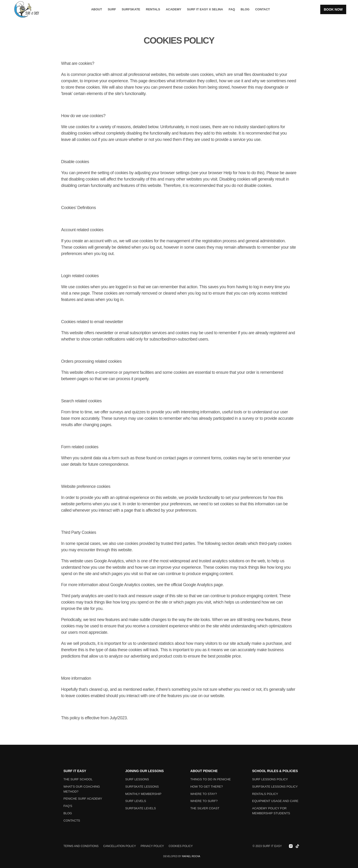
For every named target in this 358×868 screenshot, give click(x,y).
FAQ (232, 9)
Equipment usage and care (275, 801)
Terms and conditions (81, 846)
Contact (263, 9)
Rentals (153, 9)
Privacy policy (152, 846)
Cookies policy (181, 846)
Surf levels (136, 801)
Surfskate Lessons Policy (275, 787)
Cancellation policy (120, 846)
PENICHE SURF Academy (83, 799)
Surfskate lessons (142, 787)
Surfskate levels (141, 808)
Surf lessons (137, 779)
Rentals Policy (265, 794)
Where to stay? (204, 794)
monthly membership (143, 794)
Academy (174, 9)
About (96, 9)
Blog (68, 813)
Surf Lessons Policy (270, 779)
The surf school (78, 779)
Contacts (72, 821)
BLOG (245, 9)
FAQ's (68, 806)
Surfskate (131, 9)
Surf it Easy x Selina (205, 9)
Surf (112, 9)
